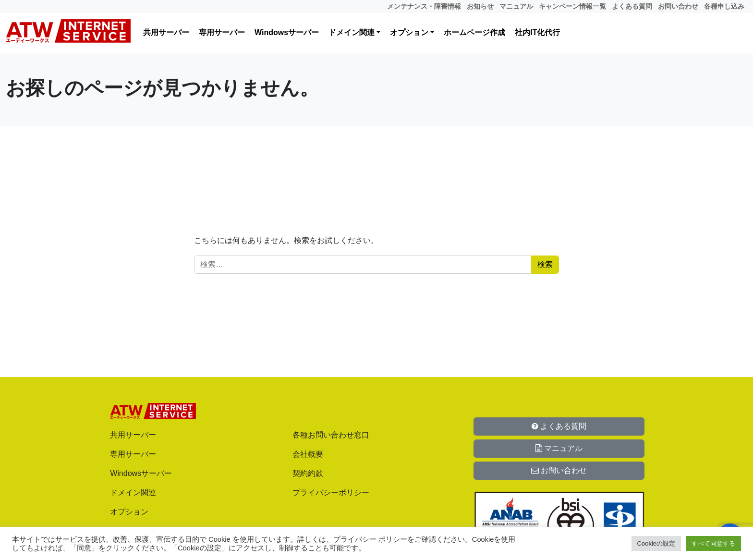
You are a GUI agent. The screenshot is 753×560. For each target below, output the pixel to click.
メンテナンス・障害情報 (424, 6)
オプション (409, 32)
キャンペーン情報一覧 (572, 6)
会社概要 (308, 454)
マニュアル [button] (559, 448)
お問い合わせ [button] (559, 470)
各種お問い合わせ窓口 (331, 435)
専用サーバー (222, 32)
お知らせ (480, 6)
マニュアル (516, 6)
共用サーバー (166, 32)
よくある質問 (632, 6)
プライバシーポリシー (331, 493)
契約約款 (308, 473)
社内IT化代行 (537, 32)
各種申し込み (724, 6)
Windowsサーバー (287, 32)
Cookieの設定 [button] (656, 543)
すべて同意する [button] (713, 543)
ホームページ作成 (474, 32)
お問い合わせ (678, 6)
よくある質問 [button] (559, 426)
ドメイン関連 (352, 32)
